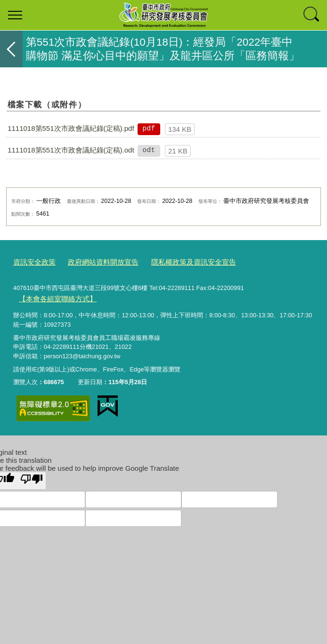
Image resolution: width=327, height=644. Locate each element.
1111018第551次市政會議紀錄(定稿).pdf (71, 128)
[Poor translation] (32, 477)
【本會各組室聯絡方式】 (52, 297)
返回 (11, 49)
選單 (15, 15)
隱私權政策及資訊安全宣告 (173, 262)
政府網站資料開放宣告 (93, 262)
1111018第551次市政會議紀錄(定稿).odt (71, 150)
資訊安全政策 (32, 262)
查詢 (312, 15)
